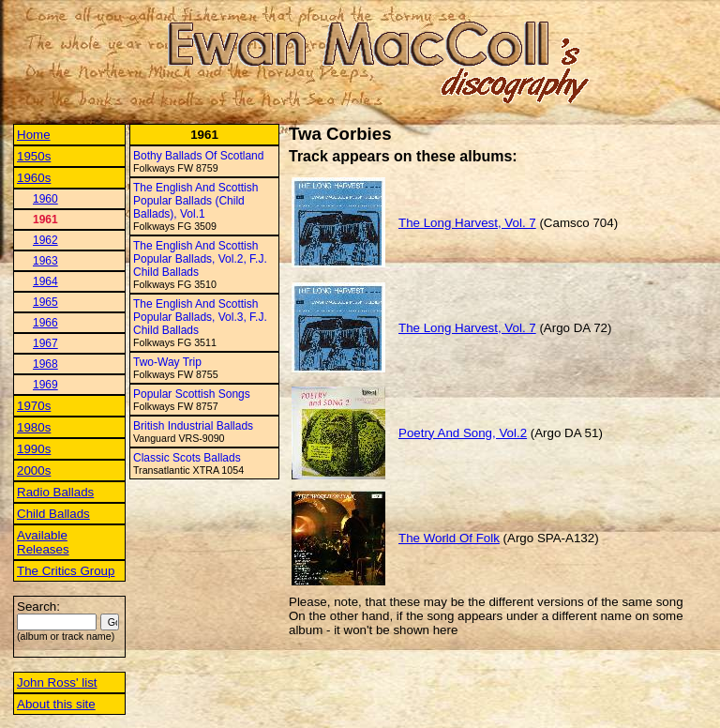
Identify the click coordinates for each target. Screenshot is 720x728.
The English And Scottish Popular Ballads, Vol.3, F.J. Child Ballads (200, 317)
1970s (34, 406)
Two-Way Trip (167, 362)
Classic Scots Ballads (187, 458)
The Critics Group (66, 571)
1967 (45, 343)
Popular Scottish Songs (192, 394)
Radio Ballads (55, 492)
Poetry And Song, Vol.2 (463, 433)
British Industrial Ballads (193, 426)
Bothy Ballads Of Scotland (198, 156)
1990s (34, 449)
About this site (56, 704)
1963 (45, 261)
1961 (45, 220)
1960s (34, 178)
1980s (34, 427)
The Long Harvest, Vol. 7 (467, 223)
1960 (45, 199)
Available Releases (43, 542)
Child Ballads (53, 514)
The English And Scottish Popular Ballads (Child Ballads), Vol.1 (195, 201)
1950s (34, 156)
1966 (45, 323)
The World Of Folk (449, 538)
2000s (34, 470)
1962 (45, 240)
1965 (45, 302)
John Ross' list (57, 682)
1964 (45, 281)
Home (34, 135)
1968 (45, 364)
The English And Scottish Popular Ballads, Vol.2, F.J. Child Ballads (200, 259)
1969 (45, 385)
